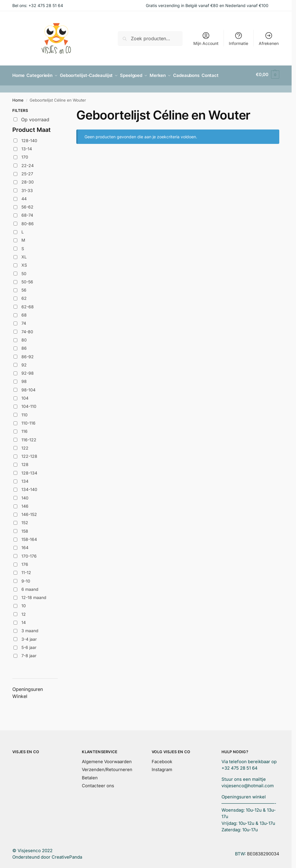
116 (24, 429)
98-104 (28, 388)
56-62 (27, 205)
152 (25, 521)
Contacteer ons (98, 784)
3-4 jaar (29, 637)
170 (25, 155)
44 (24, 197)
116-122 (29, 438)
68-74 (27, 213)
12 (24, 612)
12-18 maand (34, 596)
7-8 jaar (29, 654)
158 (25, 529)
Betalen (90, 776)
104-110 (29, 404)
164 (25, 546)
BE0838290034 (263, 852)
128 (25, 463)
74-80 (27, 330)
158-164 (29, 537)
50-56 (27, 280)
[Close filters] (60, 109)
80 (24, 338)
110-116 (28, 421)
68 (24, 313)
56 (24, 288)
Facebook (162, 759)
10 (24, 604)
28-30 (28, 180)
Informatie (239, 39)
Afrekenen (269, 39)
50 (24, 271)
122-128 (29, 454)
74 (24, 321)
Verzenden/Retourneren (107, 767)
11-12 (26, 571)
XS (24, 263)
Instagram (162, 767)
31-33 (27, 188)
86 (24, 346)
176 (25, 562)
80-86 (28, 222)
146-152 (29, 513)
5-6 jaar (29, 645)
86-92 (28, 355)
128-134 (29, 471)
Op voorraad (35, 117)
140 (25, 496)
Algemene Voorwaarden (107, 759)
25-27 (27, 172)
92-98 (28, 371)
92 (24, 363)
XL (24, 255)
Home (18, 98)
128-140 (29, 138)
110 (24, 413)
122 (25, 446)
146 (25, 504)
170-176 (29, 554)
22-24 (28, 163)
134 (25, 479)
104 (25, 396)
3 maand (30, 629)
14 (24, 620)
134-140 (29, 488)
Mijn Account (206, 39)
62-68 (28, 305)
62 (24, 296)
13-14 (27, 147)
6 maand (30, 587)
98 (24, 380)
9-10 (26, 579)
